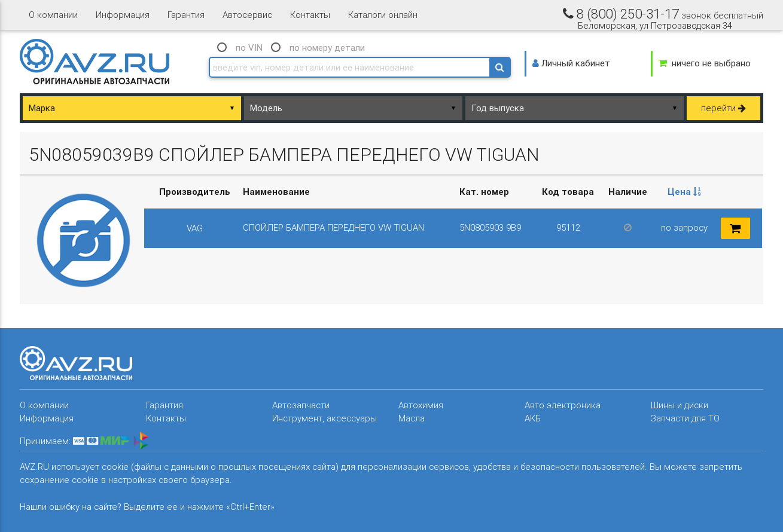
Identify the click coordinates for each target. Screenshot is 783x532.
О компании (53, 15)
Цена (684, 192)
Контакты (310, 15)
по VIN (249, 48)
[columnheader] (684, 192)
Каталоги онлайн (383, 15)
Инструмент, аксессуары (325, 418)
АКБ (533, 418)
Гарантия (186, 15)
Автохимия (421, 405)
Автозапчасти (301, 405)
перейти (723, 108)
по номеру (327, 48)
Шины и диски (680, 405)
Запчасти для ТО (685, 418)
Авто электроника (563, 405)
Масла (412, 418)
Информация (123, 15)
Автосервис (247, 15)
